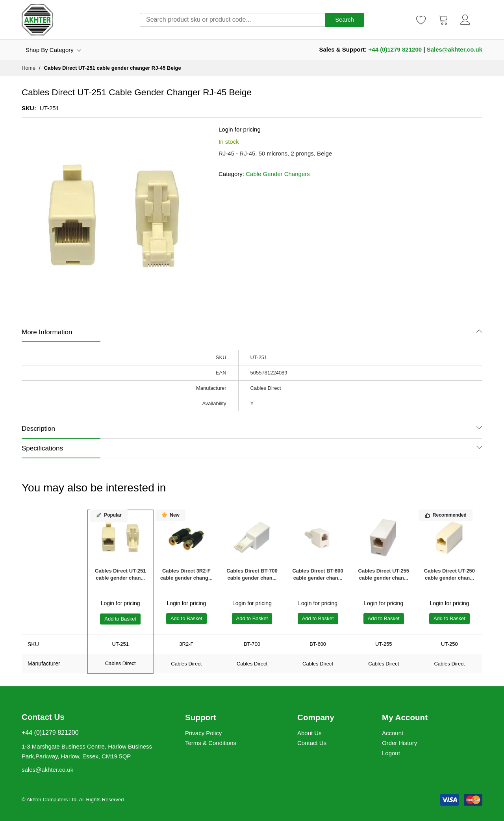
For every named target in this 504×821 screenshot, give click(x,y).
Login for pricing (240, 129)
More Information (47, 332)
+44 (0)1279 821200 (395, 49)
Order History (399, 743)
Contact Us (312, 743)
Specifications (42, 448)
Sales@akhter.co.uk (455, 49)
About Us (309, 733)
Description (38, 429)
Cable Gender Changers (278, 174)
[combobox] (232, 20)
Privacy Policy (203, 733)
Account (393, 733)
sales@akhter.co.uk (47, 770)
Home (29, 68)
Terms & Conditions (211, 743)
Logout (391, 753)
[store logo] (37, 20)
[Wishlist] (421, 20)
